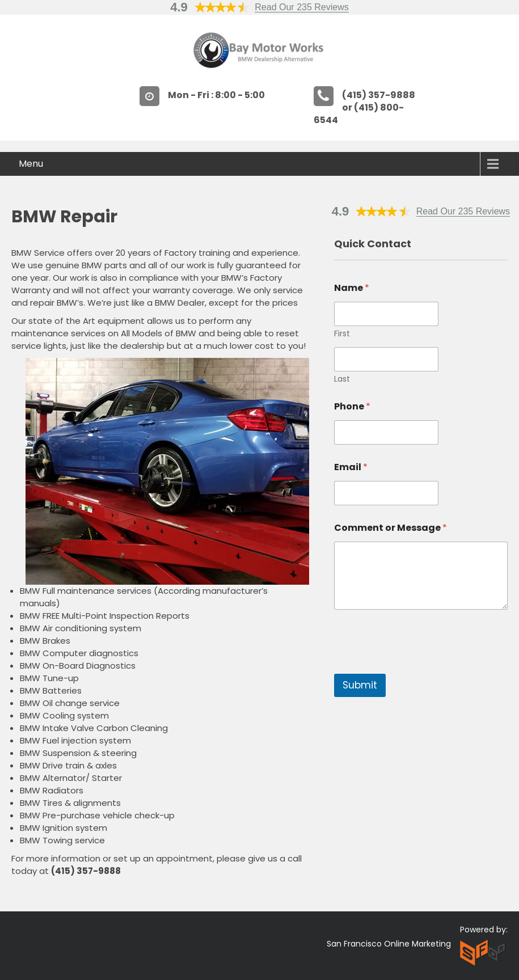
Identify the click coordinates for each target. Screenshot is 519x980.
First (342, 334)
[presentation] (420, 666)
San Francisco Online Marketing (389, 944)
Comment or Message (391, 528)
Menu (31, 164)
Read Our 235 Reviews (301, 7)
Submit (360, 685)
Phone (352, 406)
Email (351, 467)
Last (342, 379)
